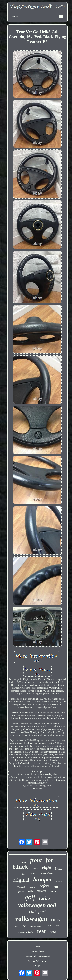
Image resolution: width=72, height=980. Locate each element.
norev (53, 891)
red (58, 926)
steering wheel (36, 926)
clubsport (37, 912)
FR (40, 966)
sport (49, 925)
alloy (33, 874)
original (21, 880)
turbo (45, 898)
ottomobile (26, 932)
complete (46, 873)
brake (58, 868)
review (32, 887)
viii (56, 886)
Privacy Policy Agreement (37, 956)
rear (41, 931)
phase (21, 891)
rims (55, 919)
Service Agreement (37, 961)
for (49, 860)
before (44, 886)
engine (59, 881)
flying (24, 874)
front (36, 860)
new (24, 862)
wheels (21, 886)
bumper (43, 879)
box (16, 926)
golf (30, 897)
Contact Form (37, 951)
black (20, 867)
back (35, 868)
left (24, 925)
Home (37, 946)
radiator (41, 891)
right (46, 868)
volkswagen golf (37, 905)
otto (53, 932)
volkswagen (31, 919)
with (30, 891)
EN (35, 966)
